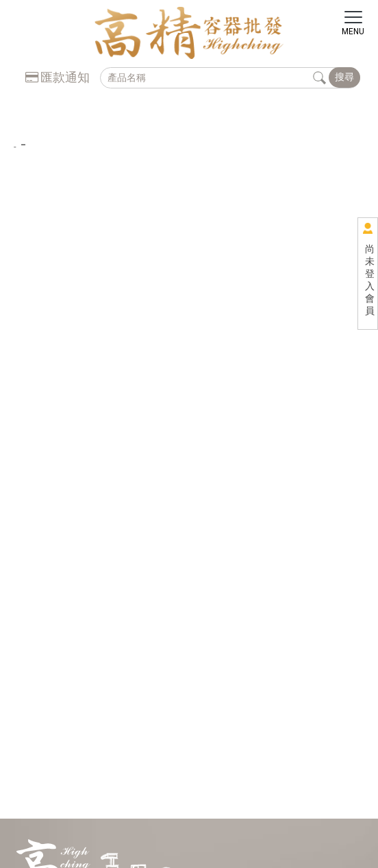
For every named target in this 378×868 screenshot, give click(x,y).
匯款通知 (58, 77)
